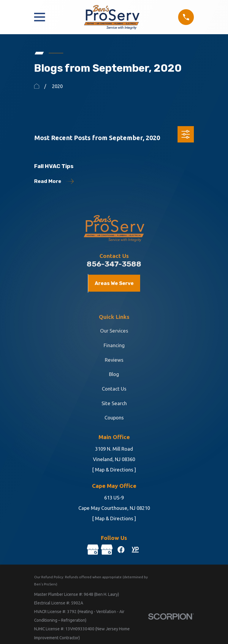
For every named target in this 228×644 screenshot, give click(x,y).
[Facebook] (121, 550)
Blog (114, 374)
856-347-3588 (114, 264)
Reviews (114, 360)
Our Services (114, 331)
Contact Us (114, 389)
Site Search (114, 403)
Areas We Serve (114, 283)
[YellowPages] (135, 550)
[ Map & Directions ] (114, 470)
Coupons (114, 417)
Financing (114, 345)
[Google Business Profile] (92, 550)
